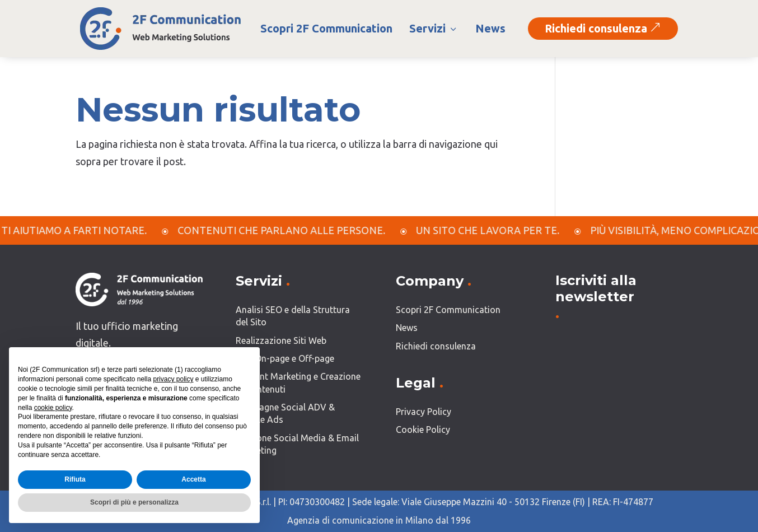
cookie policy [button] (53, 408)
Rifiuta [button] (75, 479)
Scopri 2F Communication (326, 28)
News (490, 28)
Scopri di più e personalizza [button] (134, 502)
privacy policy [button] (173, 379)
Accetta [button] (193, 479)
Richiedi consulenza (603, 28)
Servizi (434, 28)
